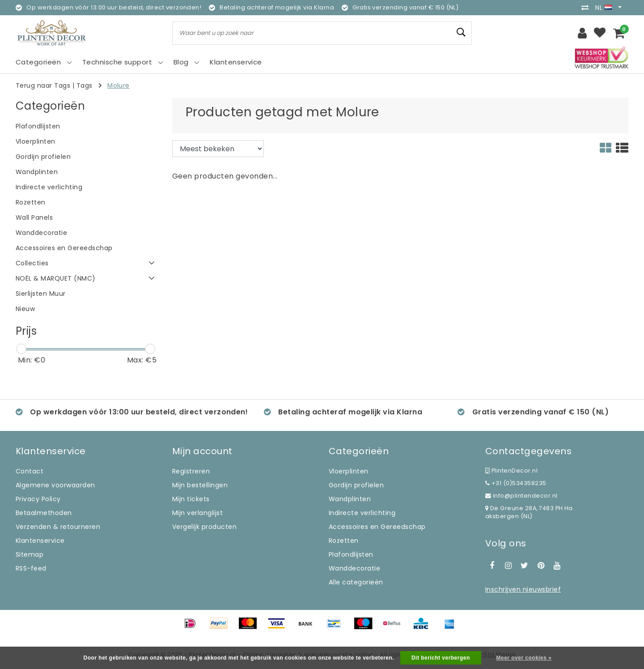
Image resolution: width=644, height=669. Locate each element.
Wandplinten (350, 499)
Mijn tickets (191, 499)
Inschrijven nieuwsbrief (523, 589)
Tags (85, 85)
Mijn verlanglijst (197, 513)
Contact (30, 471)
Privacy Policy (38, 499)
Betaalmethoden (44, 513)
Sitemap (30, 554)
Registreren (191, 471)
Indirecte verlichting (362, 513)
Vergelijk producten (204, 527)
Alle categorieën (356, 582)
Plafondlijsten (351, 554)
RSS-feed (31, 568)
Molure (119, 85)
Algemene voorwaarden (55, 485)
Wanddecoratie (354, 568)
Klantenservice (40, 541)
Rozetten (344, 541)
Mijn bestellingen (200, 485)
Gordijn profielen (356, 485)
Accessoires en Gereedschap (377, 527)
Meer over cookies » (524, 658)
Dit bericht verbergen (441, 658)
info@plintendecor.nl (521, 496)
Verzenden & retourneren (58, 527)
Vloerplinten (349, 471)
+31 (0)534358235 (516, 483)
